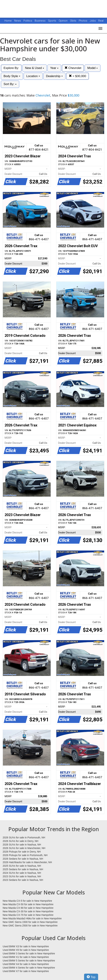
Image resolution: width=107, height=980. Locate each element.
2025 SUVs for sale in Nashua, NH (22, 866)
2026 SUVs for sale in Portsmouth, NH (24, 837)
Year (54, 68)
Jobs (93, 21)
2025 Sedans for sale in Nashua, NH (23, 869)
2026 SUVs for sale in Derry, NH (20, 841)
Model (93, 68)
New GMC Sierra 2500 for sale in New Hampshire (30, 926)
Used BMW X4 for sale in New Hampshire (26, 964)
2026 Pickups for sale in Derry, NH (22, 852)
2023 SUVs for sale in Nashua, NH (22, 876)
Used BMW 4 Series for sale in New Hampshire (29, 968)
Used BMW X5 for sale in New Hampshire (26, 950)
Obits (73, 21)
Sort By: (10, 84)
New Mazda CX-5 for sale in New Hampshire (27, 901)
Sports (52, 21)
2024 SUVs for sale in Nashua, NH (22, 873)
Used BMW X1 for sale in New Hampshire (26, 957)
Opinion (63, 21)
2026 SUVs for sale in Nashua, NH (22, 845)
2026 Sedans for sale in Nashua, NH (23, 859)
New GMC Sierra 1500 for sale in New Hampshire (30, 922)
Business (40, 21)
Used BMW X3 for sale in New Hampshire (26, 946)
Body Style (12, 76)
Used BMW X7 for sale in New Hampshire (26, 971)
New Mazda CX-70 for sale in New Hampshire (28, 915)
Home (8, 21)
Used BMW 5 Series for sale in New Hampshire (29, 961)
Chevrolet (73, 68)
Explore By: (11, 68)
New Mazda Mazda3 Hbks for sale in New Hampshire (32, 918)
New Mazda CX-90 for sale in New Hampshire (28, 908)
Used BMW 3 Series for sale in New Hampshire (29, 953)
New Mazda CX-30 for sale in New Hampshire (28, 911)
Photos (83, 21)
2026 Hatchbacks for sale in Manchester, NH (27, 862)
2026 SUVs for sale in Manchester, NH (24, 848)
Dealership (54, 76)
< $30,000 (77, 76)
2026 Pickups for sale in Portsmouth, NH (25, 855)
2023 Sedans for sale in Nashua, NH (23, 880)
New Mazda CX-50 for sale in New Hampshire (28, 904)
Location (33, 76)
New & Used (35, 68)
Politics (28, 21)
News (18, 21)
